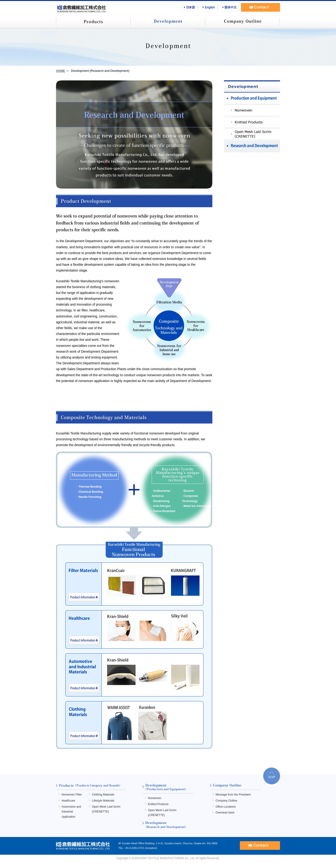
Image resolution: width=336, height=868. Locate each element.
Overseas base (225, 813)
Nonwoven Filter (72, 795)
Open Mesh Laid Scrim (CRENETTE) (106, 809)
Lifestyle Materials (103, 801)
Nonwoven (155, 798)
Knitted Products (158, 804)
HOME (61, 71)
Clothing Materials (103, 795)
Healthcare (68, 801)
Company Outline (226, 801)
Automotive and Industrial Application (71, 812)
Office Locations (226, 807)
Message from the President (233, 795)
